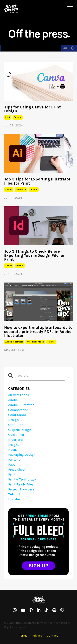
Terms (23, 636)
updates (14, 499)
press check (17, 469)
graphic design (20, 430)
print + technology (22, 479)
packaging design (22, 455)
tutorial (18, 117)
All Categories (19, 395)
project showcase (21, 489)
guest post (16, 435)
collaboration (18, 410)
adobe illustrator (14, 342)
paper (12, 464)
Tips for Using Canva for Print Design (32, 109)
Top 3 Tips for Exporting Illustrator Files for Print (37, 181)
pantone (14, 460)
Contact (52, 636)
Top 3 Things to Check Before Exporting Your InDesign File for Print (34, 255)
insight (14, 445)
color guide (17, 415)
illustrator (21, 190)
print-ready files (35, 342)
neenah (14, 450)
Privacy (37, 636)
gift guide (16, 425)
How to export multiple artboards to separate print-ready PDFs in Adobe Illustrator (38, 332)
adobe (9, 190)
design (13, 420)
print (8, 117)
